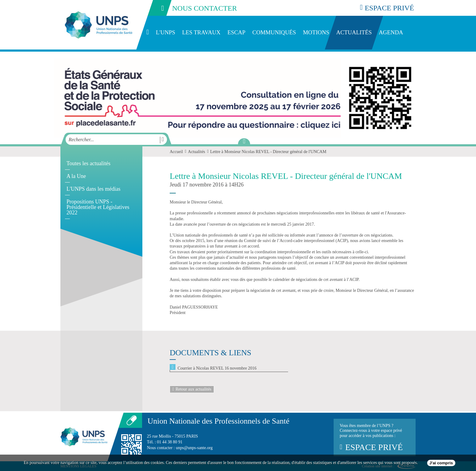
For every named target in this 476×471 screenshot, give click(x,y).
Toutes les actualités (88, 163)
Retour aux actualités (192, 389)
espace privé (387, 8)
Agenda (391, 32)
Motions (316, 32)
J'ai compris (441, 463)
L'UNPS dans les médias (93, 189)
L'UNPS (165, 32)
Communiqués (274, 32)
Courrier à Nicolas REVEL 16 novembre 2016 (217, 368)
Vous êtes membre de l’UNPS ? (375, 438)
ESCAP (236, 32)
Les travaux (201, 32)
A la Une (76, 176)
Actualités (354, 32)
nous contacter (192, 8)
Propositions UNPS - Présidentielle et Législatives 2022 (98, 207)
